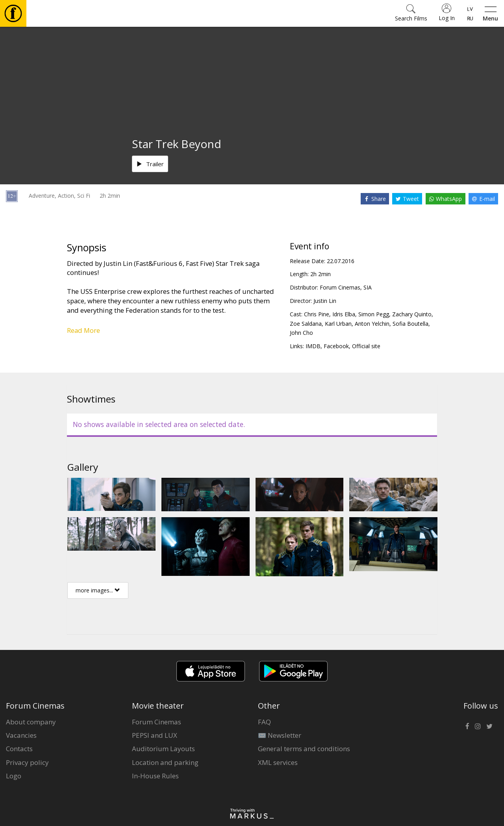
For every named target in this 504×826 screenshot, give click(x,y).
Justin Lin (325, 301)
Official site (366, 346)
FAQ (264, 722)
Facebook (336, 346)
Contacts (19, 749)
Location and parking (165, 762)
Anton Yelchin (372, 324)
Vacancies (21, 735)
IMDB (313, 346)
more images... (98, 590)
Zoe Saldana (306, 324)
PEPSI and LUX (155, 735)
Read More (83, 330)
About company (31, 722)
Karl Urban (338, 324)
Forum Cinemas (157, 722)
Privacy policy (27, 762)
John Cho (301, 333)
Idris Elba (344, 314)
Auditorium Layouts (163, 749)
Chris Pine (317, 314)
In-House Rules (155, 776)
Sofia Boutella (410, 324)
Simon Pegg (374, 314)
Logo (14, 776)
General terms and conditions (304, 749)
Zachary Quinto (412, 314)
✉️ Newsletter (280, 735)
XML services (278, 762)
